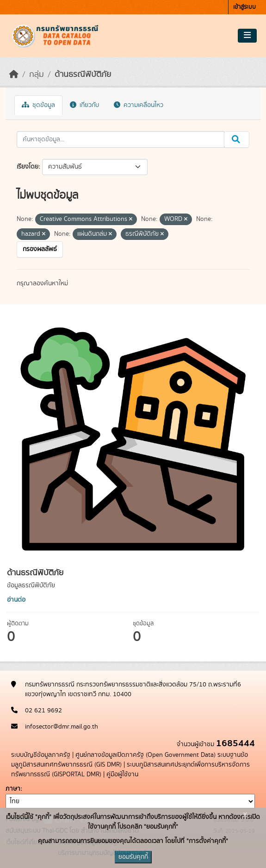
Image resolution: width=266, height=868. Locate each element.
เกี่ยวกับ (84, 105)
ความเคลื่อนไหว (139, 105)
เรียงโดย (28, 167)
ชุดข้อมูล (38, 105)
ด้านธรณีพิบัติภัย (83, 75)
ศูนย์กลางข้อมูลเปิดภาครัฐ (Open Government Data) (145, 755)
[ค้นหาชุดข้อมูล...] (121, 139)
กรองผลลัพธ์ (40, 249)
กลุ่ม (37, 75)
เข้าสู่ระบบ (244, 7)
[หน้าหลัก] (14, 75)
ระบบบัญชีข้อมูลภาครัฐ (41, 755)
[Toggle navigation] (247, 36)
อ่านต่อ (16, 600)
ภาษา (13, 789)
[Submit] (237, 139)
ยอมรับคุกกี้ (133, 857)
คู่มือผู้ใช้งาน (122, 774)
